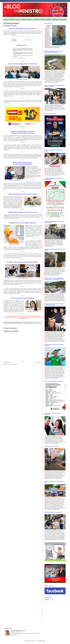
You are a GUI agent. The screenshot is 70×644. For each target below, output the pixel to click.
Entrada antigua (39, 362)
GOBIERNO (23, 20)
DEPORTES (29, 20)
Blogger (44, 641)
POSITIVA (43, 20)
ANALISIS (17, 20)
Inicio (23, 362)
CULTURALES (56, 20)
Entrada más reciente (7, 362)
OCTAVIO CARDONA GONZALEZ (19, 630)
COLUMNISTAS (36, 20)
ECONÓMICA (49, 20)
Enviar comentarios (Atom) (13, 364)
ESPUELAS (12, 20)
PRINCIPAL (6, 20)
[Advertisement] (53, 611)
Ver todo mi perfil (14, 635)
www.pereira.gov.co (15, 206)
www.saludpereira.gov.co (16, 208)
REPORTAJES (63, 20)
